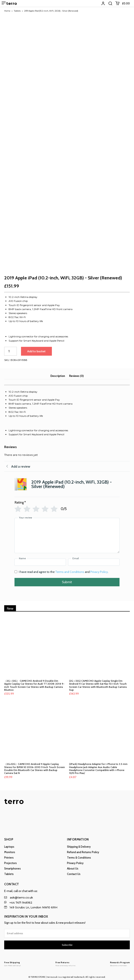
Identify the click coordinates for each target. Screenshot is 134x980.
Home (7, 11)
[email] (67, 931)
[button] (110, 3)
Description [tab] (58, 373)
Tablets (17, 11)
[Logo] (12, 961)
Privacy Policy (99, 569)
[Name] (40, 560)
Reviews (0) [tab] (76, 373)
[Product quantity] (11, 349)
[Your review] (67, 533)
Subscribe (67, 942)
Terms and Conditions (70, 569)
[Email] (94, 560)
